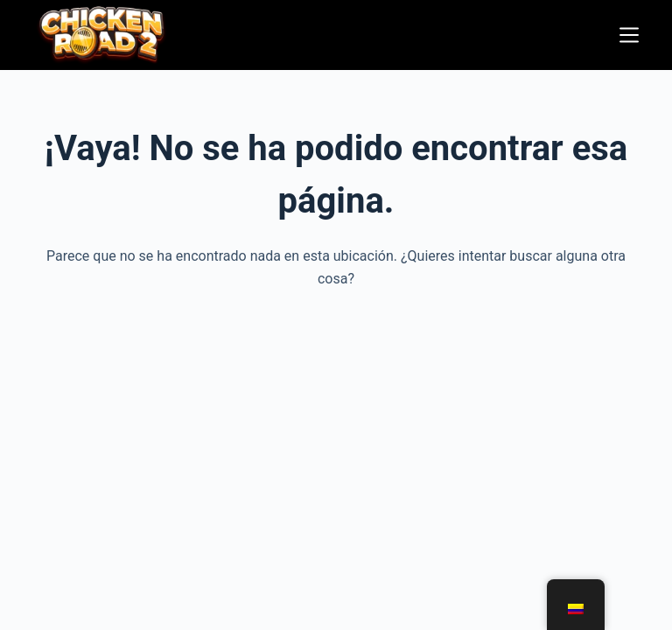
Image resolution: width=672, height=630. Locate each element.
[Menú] (629, 35)
